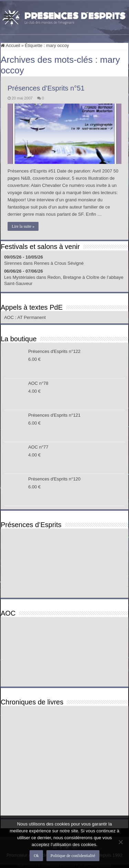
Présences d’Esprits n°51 (46, 88)
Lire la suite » (23, 226)
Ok (36, 856)
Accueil (10, 45)
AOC (10, 317)
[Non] (120, 842)
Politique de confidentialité (73, 856)
